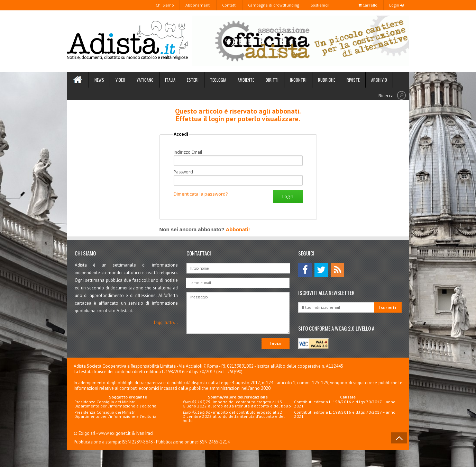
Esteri (193, 80)
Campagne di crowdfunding (274, 5)
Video (120, 80)
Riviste (353, 80)
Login (396, 5)
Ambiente (246, 80)
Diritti (272, 80)
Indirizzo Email (188, 152)
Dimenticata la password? (201, 194)
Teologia (218, 80)
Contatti (229, 5)
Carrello (368, 5)
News (99, 80)
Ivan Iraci (145, 433)
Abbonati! (238, 229)
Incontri (298, 80)
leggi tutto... (166, 322)
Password (183, 172)
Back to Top (399, 438)
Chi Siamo (165, 5)
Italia (170, 80)
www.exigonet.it (115, 433)
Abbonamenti (198, 5)
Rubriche (327, 80)
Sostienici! (320, 5)
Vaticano (145, 80)
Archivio (379, 80)
